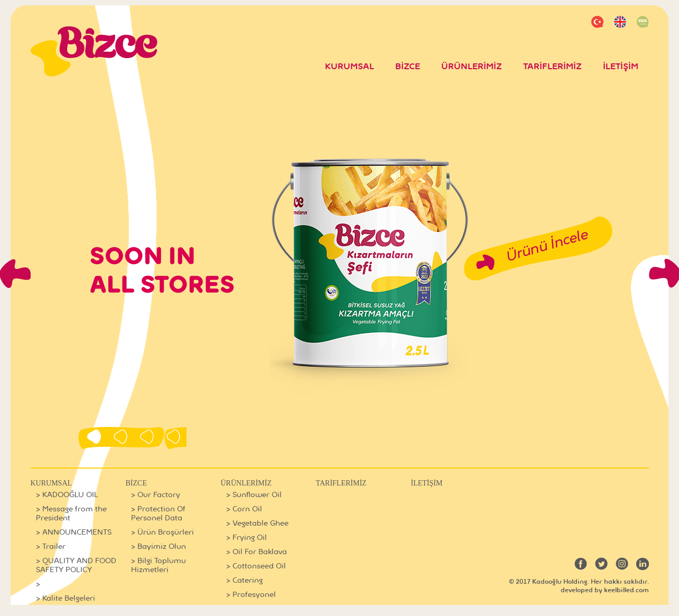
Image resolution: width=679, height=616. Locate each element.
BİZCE (408, 67)
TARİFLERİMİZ (552, 67)
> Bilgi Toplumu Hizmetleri (159, 565)
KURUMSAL (350, 67)
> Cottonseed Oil (256, 566)
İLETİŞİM (621, 67)
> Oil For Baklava (257, 552)
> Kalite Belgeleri (66, 598)
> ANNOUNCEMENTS (74, 532)
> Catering (244, 580)
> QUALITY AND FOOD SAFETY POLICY (76, 565)
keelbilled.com (626, 590)
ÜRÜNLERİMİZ (472, 67)
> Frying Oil (247, 538)
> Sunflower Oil (254, 495)
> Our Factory (156, 495)
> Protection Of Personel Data (158, 514)
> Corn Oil (244, 509)
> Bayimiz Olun (159, 547)
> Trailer (51, 547)
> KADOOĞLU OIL (67, 495)
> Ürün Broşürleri (162, 532)
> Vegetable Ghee (257, 523)
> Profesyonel (251, 595)
